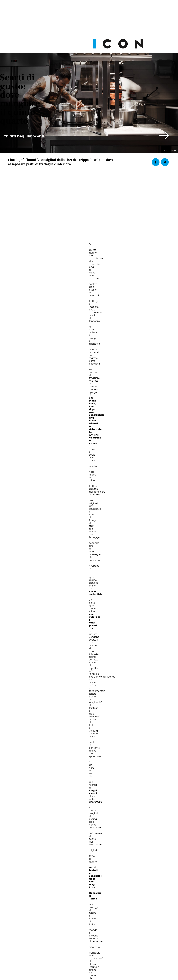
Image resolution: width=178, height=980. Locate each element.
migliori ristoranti (18, 511)
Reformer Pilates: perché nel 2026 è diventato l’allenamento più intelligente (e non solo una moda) (88, 762)
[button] (164, 135)
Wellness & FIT (76, 747)
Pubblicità (118, 957)
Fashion (16, 747)
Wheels (127, 747)
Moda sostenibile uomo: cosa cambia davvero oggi (31, 758)
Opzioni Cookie (100, 957)
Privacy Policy (62, 957)
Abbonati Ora (132, 889)
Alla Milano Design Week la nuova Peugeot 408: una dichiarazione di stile (140, 760)
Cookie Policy (81, 957)
